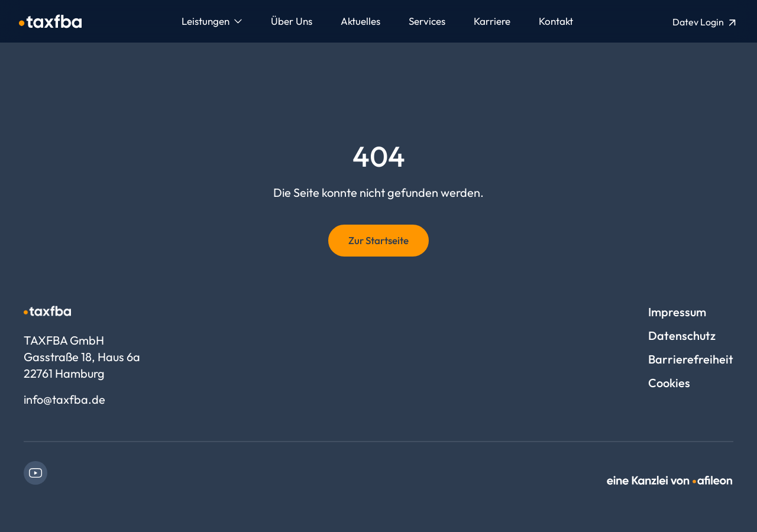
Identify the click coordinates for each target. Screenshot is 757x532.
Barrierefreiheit (691, 359)
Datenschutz (682, 335)
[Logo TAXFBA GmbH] (50, 21)
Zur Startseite (378, 240)
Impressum (677, 312)
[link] (35, 473)
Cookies (669, 383)
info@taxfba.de (64, 399)
